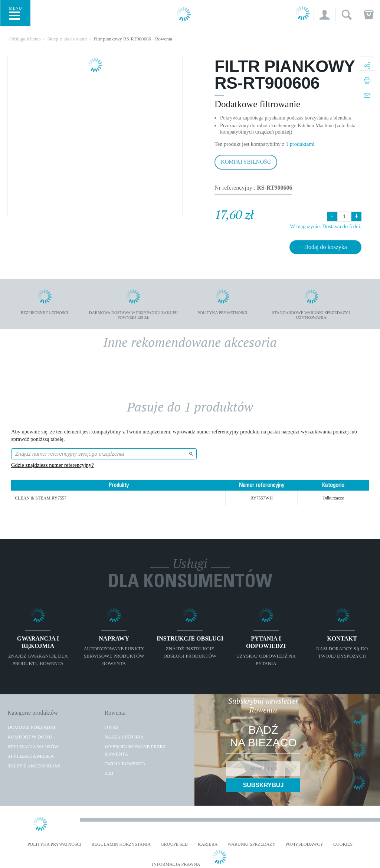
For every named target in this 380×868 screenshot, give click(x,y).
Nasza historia (124, 737)
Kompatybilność (246, 162)
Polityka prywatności (55, 844)
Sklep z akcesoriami (34, 766)
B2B (109, 773)
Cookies (343, 844)
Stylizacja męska (31, 756)
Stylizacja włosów (33, 746)
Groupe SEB (174, 844)
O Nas (112, 727)
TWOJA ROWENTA (125, 764)
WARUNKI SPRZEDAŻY (251, 844)
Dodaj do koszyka (325, 247)
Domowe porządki (31, 727)
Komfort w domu (30, 737)
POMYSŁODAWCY (304, 844)
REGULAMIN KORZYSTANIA (121, 844)
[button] (325, 15)
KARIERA (208, 844)
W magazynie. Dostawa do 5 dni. (326, 226)
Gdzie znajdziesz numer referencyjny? (53, 465)
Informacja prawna (176, 864)
